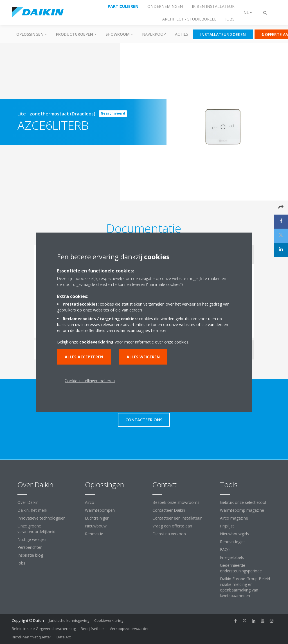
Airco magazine (234, 518)
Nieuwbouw (96, 526)
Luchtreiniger (97, 518)
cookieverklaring (96, 342)
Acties (182, 34)
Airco (90, 502)
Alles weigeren (143, 357)
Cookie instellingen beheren (90, 381)
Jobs (21, 563)
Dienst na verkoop (169, 534)
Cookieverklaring (109, 620)
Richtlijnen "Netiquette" (32, 637)
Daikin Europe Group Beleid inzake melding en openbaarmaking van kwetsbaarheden (245, 587)
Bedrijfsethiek (93, 629)
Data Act (64, 637)
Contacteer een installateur (177, 518)
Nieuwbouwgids (234, 534)
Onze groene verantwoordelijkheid (36, 529)
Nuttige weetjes (32, 539)
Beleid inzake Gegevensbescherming (44, 629)
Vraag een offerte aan (172, 526)
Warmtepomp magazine (242, 510)
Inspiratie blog (30, 555)
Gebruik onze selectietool (243, 502)
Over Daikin (28, 502)
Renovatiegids (233, 542)
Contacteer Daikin (169, 510)
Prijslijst (227, 526)
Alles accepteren (84, 357)
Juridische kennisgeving (69, 620)
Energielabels (232, 557)
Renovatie (94, 534)
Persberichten (30, 547)
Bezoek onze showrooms (176, 502)
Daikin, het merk (32, 510)
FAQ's (225, 549)
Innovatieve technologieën (41, 518)
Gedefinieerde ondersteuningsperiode (241, 568)
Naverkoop (154, 34)
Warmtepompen (100, 510)
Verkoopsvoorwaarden (130, 629)
